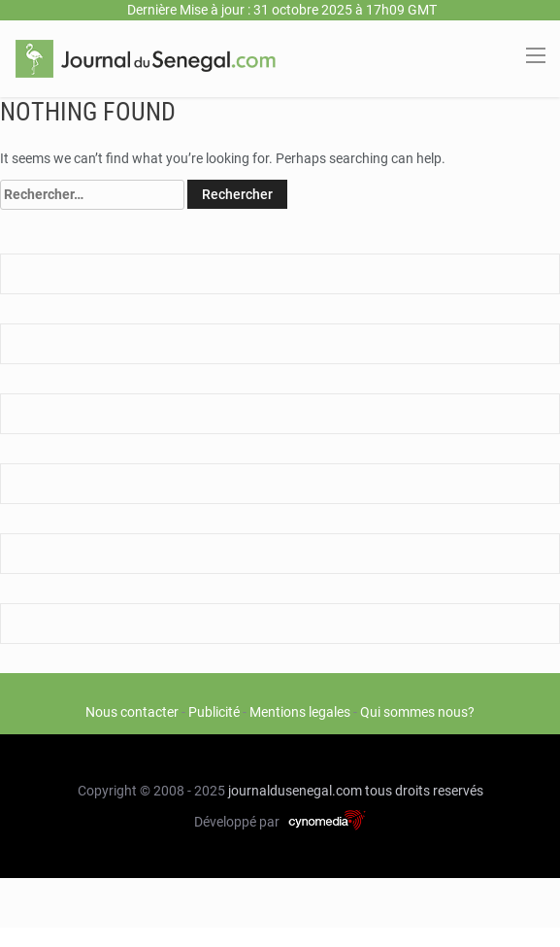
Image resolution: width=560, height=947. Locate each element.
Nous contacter (132, 712)
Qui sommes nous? (417, 712)
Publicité (214, 712)
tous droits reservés (424, 791)
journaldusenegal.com (295, 791)
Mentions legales (300, 712)
